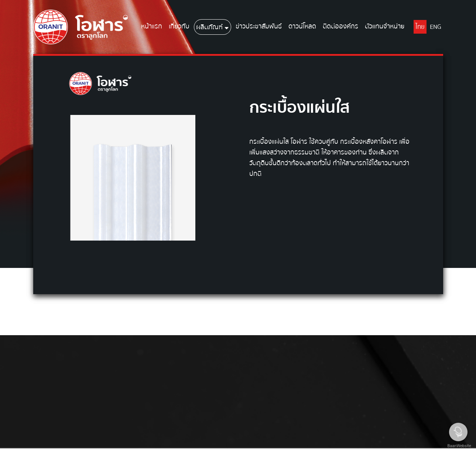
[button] (227, 27)
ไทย (420, 27)
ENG (436, 27)
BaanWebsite (459, 446)
